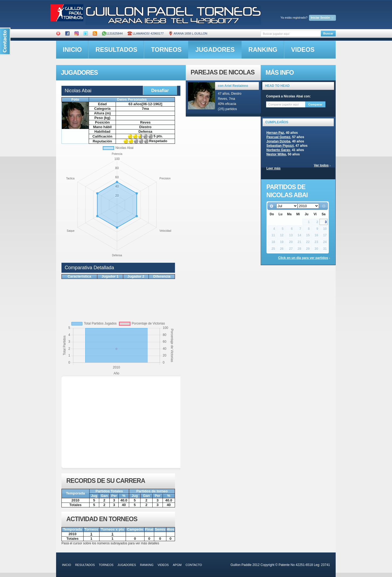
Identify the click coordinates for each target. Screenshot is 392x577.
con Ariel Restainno (233, 86)
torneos (166, 50)
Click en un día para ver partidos (303, 258)
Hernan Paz (275, 133)
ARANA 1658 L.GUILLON (188, 33)
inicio (72, 50)
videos (303, 50)
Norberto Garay (278, 150)
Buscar (328, 33)
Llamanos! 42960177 (146, 33)
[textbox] (291, 34)
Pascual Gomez (278, 137)
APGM (177, 565)
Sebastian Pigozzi (280, 146)
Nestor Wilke (276, 154)
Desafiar (160, 90)
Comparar (315, 104)
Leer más (274, 168)
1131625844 (112, 33)
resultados (116, 50)
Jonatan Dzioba (278, 141)
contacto (194, 565)
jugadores (215, 50)
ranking (263, 50)
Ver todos (321, 165)
